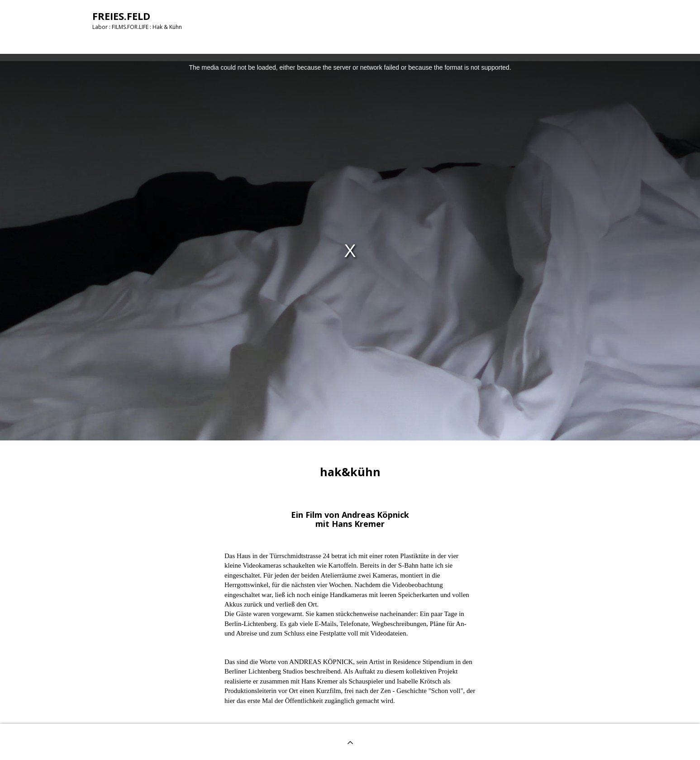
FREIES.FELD (121, 16)
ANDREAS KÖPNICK (321, 662)
